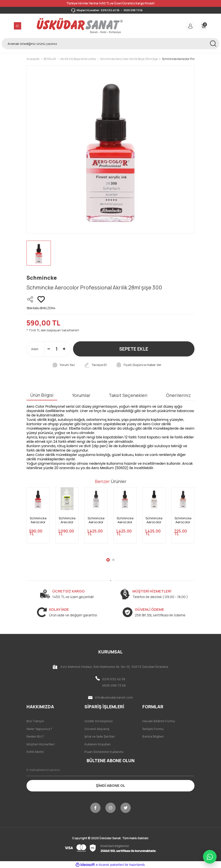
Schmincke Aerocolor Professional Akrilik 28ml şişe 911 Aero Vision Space (96, 520)
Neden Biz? (35, 736)
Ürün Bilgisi (42, 395)
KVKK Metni (35, 752)
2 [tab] (113, 560)
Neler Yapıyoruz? (39, 729)
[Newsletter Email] (110, 770)
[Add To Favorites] (41, 299)
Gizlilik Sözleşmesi (99, 721)
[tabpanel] (38, 518)
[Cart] (203, 26)
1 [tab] (108, 560)
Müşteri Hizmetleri (41, 744)
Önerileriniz (178, 395)
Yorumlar (81, 395)
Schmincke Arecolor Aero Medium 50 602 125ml (67, 520)
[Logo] (80, 26)
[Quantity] (56, 349)
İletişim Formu (153, 729)
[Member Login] (190, 26)
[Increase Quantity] (64, 349)
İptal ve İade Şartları (100, 736)
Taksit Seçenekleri (128, 395)
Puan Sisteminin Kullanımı (104, 752)
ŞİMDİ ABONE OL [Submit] (110, 785)
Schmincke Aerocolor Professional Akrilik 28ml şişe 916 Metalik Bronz (183, 520)
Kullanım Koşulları (98, 744)
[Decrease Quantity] (49, 349)
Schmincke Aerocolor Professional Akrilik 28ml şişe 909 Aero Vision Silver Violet (154, 520)
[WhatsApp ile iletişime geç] (210, 857)
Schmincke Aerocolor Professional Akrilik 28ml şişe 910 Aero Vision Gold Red (125, 520)
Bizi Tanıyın (35, 721)
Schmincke (42, 278)
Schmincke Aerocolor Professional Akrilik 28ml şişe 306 (38, 520)
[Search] (110, 44)
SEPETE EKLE (134, 349)
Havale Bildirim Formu (159, 721)
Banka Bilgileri (153, 736)
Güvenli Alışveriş (97, 729)
